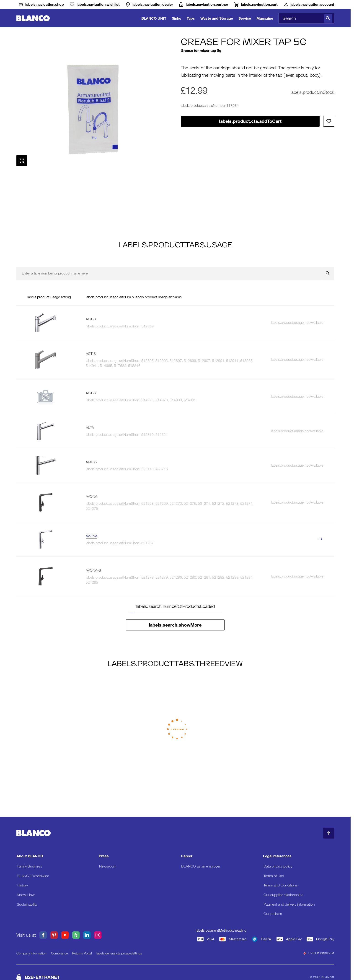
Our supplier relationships (283, 895)
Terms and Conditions (281, 885)
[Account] (309, 5)
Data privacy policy (278, 866)
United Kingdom (319, 953)
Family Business (30, 866)
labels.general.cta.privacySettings (119, 953)
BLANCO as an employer (201, 866)
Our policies (273, 914)
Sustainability (27, 904)
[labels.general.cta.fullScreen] (22, 161)
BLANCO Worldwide (33, 876)
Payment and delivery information (289, 904)
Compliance (59, 953)
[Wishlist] (94, 5)
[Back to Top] (329, 833)
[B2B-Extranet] (203, 5)
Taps (191, 18)
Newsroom (108, 866)
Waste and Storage (217, 18)
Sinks (177, 18)
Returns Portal (82, 953)
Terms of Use (274, 876)
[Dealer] (149, 5)
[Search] (328, 18)
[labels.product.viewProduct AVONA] (320, 539)
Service (245, 18)
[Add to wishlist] (329, 121)
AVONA (92, 536)
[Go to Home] (33, 18)
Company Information (31, 953)
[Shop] (41, 5)
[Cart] (256, 5)
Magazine (265, 18)
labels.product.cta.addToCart (250, 121)
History (22, 885)
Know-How (26, 895)
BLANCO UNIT (154, 18)
